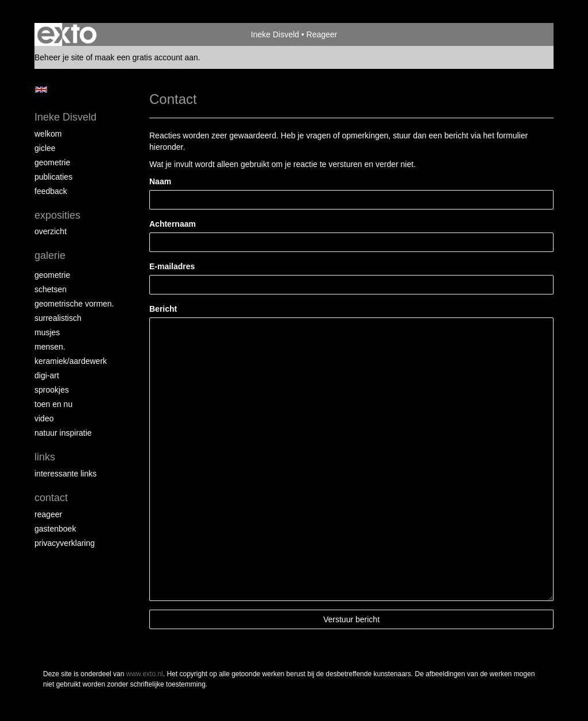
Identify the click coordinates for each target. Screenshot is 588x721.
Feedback (51, 191)
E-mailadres (172, 266)
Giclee (45, 148)
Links (45, 457)
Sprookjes (52, 390)
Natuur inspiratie (63, 433)
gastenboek (55, 529)
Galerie (50, 255)
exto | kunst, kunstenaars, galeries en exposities (67, 34)
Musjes (47, 332)
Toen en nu (53, 404)
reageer (48, 514)
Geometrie (52, 162)
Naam (160, 181)
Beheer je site (59, 57)
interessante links (65, 474)
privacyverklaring (65, 543)
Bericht (163, 309)
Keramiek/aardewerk (71, 361)
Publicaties (53, 177)
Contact (51, 498)
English (41, 90)
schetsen (51, 289)
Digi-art (47, 375)
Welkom (48, 134)
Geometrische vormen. (74, 304)
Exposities (57, 215)
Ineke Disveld (275, 34)
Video (44, 418)
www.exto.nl (145, 674)
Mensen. (50, 347)
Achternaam (173, 224)
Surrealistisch (58, 318)
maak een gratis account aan (146, 57)
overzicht (51, 231)
